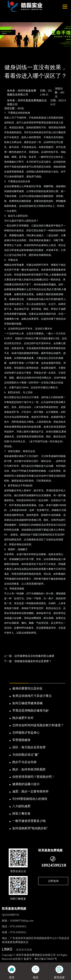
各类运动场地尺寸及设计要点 (32, 696)
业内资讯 (34, 57)
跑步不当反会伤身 (24, 762)
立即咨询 (53, 881)
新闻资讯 (20, 57)
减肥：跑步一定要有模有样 (30, 791)
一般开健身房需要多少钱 (29, 821)
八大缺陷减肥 (21, 806)
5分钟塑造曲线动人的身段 (30, 799)
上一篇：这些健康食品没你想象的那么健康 (29, 656)
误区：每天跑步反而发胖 (29, 747)
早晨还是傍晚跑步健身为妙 (30, 710)
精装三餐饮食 (21, 813)
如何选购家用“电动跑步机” (30, 828)
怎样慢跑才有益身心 (26, 733)
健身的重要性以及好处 (27, 688)
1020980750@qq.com (22, 921)
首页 (8, 57)
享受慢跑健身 (21, 740)
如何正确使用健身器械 (27, 703)
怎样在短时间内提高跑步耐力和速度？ (38, 725)
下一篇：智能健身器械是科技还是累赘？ (28, 661)
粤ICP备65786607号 (46, 959)
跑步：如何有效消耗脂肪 (29, 769)
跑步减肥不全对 (23, 718)
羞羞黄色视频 (24, 950)
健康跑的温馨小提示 (26, 784)
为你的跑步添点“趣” (25, 755)
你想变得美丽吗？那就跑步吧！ (34, 777)
